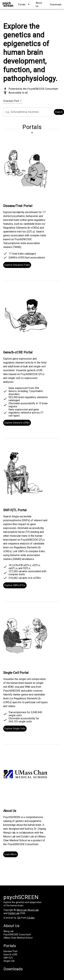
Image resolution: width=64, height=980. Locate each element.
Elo (19, 918)
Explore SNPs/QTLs (15, 585)
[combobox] (27, 112)
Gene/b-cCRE (11, 955)
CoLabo (31, 918)
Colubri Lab (14, 913)
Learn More (11, 854)
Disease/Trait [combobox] (11, 101)
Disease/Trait (11, 951)
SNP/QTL (8, 958)
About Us (11, 926)
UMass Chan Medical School (18, 938)
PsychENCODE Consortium (17, 935)
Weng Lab (22, 910)
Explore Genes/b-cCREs (17, 423)
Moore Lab (33, 910)
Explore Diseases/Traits (17, 265)
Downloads (13, 969)
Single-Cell (9, 961)
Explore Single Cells (15, 729)
